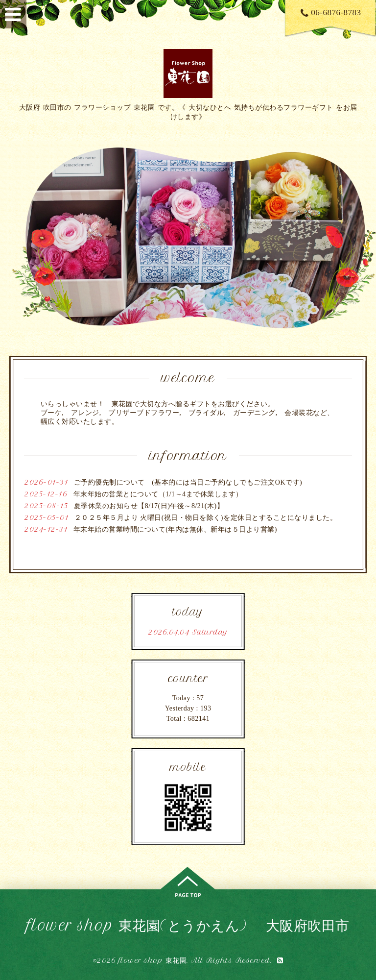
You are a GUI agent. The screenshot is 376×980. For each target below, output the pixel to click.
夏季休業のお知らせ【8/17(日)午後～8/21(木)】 (149, 506)
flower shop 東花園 (153, 960)
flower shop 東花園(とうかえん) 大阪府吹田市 (188, 925)
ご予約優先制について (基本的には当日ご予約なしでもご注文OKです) (188, 482)
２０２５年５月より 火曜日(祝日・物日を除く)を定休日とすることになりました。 (206, 518)
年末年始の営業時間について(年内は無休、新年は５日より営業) (175, 529)
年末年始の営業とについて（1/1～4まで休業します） (158, 494)
